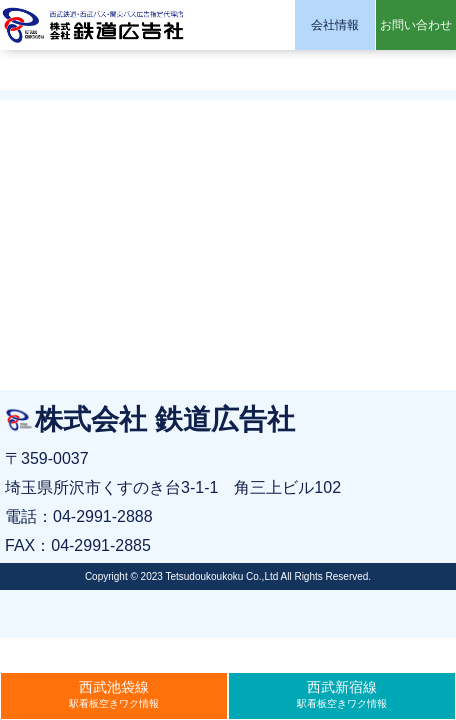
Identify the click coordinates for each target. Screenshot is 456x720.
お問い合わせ (416, 25)
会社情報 (335, 25)
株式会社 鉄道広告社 (95, 25)
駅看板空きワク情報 (114, 694)
